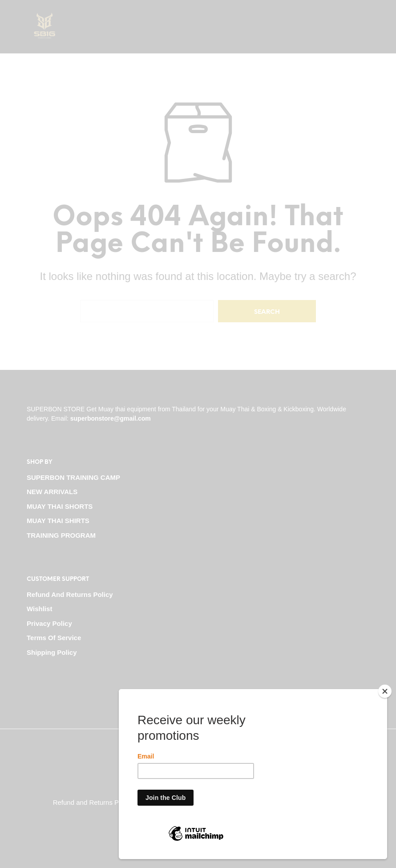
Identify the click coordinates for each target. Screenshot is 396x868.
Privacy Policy (49, 623)
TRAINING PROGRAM (61, 535)
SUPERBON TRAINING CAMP (73, 477)
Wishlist (39, 609)
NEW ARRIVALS (52, 492)
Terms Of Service (54, 638)
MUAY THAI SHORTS (60, 506)
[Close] (385, 691)
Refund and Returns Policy (70, 594)
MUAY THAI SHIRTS (58, 521)
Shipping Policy (52, 652)
